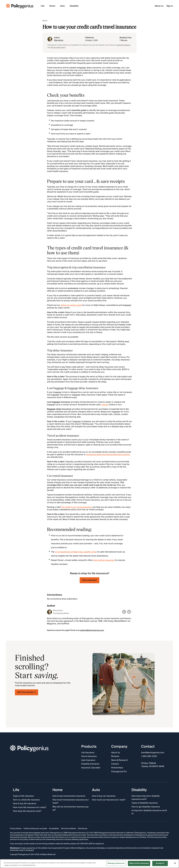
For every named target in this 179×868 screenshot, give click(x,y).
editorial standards (124, 45)
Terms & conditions (68, 829)
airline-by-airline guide (71, 305)
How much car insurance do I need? (109, 800)
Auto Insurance (88, 760)
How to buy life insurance (25, 804)
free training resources (104, 560)
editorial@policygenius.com (92, 630)
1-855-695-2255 (149, 756)
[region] (89, 864)
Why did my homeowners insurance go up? (71, 808)
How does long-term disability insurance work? (146, 798)
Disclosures (83, 829)
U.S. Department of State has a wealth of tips (76, 552)
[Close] (175, 863)
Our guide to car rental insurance (77, 507)
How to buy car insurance (104, 796)
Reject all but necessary (139, 863)
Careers (115, 764)
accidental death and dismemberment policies (108, 455)
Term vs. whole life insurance (26, 800)
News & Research (120, 760)
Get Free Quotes (27, 692)
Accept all (160, 863)
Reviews (115, 756)
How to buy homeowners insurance (69, 796)
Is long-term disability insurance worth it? (149, 812)
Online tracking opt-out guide (35, 829)
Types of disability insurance (145, 803)
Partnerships (117, 768)
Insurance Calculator (91, 768)
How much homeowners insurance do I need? (71, 801)
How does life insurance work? (27, 811)
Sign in (170, 6)
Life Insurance (88, 753)
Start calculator (89, 580)
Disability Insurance (90, 764)
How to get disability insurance (146, 807)
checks (105, 405)
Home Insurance (89, 756)
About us (159, 6)
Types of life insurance (23, 796)
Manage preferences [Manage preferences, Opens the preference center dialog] (116, 863)
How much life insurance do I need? (30, 808)
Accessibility (54, 829)
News (45, 21)
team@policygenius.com (153, 753)
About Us (116, 753)
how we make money (58, 48)
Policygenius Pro (119, 772)
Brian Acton (59, 40)
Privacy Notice (16, 829)
